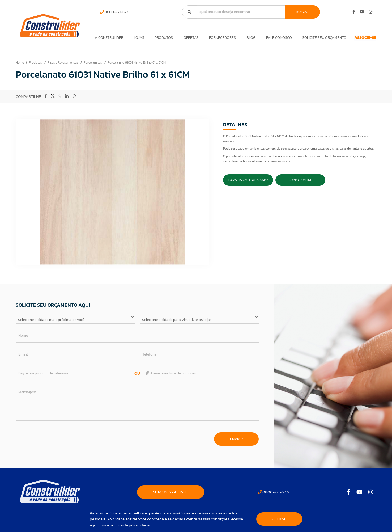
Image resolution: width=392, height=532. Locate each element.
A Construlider (109, 39)
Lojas (136, 39)
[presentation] (56, 439)
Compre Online (300, 183)
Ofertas (184, 39)
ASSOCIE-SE (355, 39)
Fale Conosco (264, 39)
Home (20, 65)
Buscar (303, 12)
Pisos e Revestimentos (63, 65)
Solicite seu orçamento (307, 39)
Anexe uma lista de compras (170, 376)
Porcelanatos (93, 65)
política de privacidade (130, 525)
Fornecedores (213, 39)
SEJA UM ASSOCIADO (171, 495)
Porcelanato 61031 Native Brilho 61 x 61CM (137, 65)
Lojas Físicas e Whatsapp (248, 183)
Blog (239, 39)
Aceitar (279, 519)
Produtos (159, 39)
